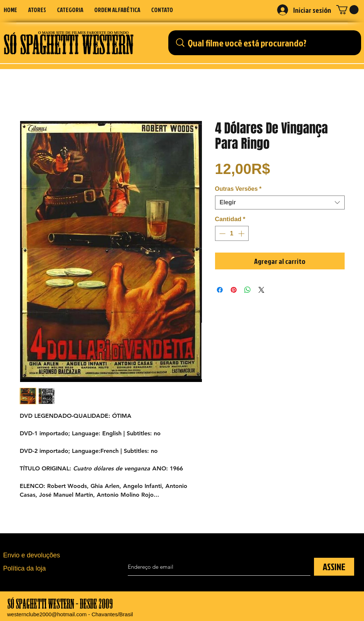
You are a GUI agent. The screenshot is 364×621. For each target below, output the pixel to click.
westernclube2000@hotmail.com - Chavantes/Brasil (70, 614)
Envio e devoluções (32, 555)
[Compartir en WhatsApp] (248, 290)
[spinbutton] (232, 234)
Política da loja (25, 568)
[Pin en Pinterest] (234, 290)
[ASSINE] (334, 567)
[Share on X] (261, 290)
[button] (70, 10)
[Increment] (242, 234)
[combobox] (280, 202)
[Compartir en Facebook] (220, 290)
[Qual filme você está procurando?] (267, 43)
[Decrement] (222, 234)
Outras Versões (238, 189)
